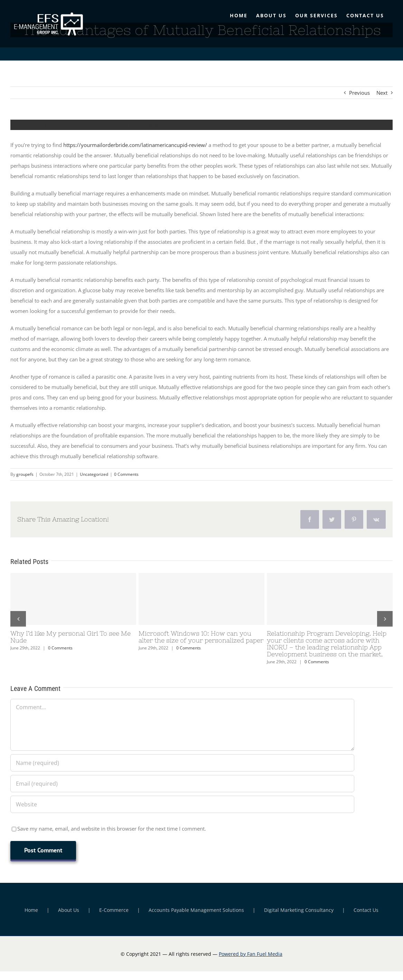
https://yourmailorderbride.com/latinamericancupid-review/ (135, 145)
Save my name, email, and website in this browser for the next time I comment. (112, 829)
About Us (69, 910)
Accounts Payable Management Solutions (196, 910)
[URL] (182, 804)
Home (31, 910)
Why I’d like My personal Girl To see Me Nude (71, 637)
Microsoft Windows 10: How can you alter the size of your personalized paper (201, 637)
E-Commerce (114, 910)
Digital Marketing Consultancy (299, 910)
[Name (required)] (182, 763)
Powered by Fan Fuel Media (251, 954)
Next (382, 93)
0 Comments (126, 474)
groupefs (25, 474)
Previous (359, 93)
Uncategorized (94, 474)
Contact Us (366, 910)
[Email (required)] (182, 784)
